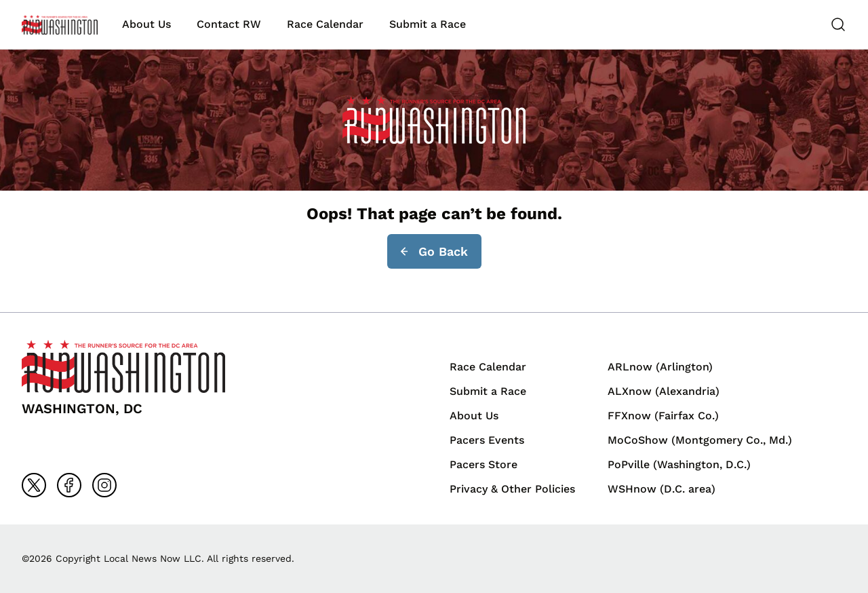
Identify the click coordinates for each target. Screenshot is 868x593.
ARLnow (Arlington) (660, 367)
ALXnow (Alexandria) (664, 391)
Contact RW (229, 24)
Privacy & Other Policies (512, 489)
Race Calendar (325, 24)
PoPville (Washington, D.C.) (679, 464)
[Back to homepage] (60, 25)
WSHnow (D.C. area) (662, 489)
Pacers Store (484, 464)
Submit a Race (428, 24)
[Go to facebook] (69, 485)
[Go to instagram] (104, 485)
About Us (146, 24)
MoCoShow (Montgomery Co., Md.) (700, 440)
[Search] (838, 24)
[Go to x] (34, 485)
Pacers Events (487, 440)
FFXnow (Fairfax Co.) (663, 416)
